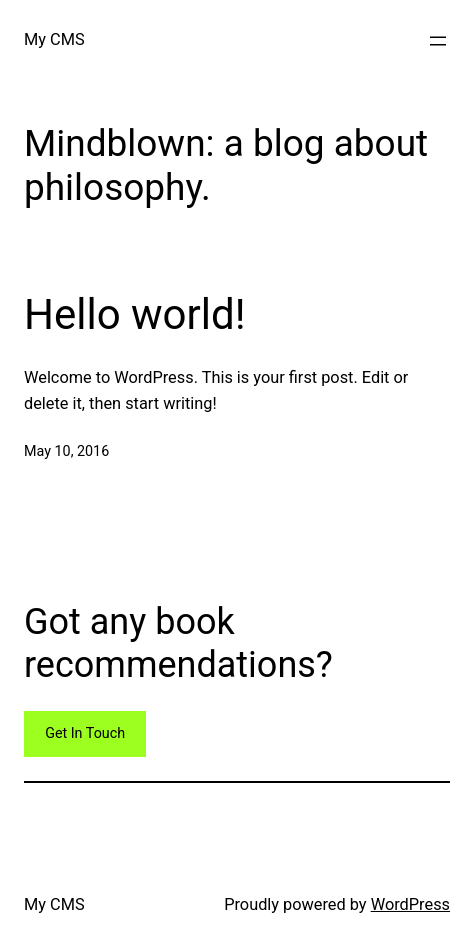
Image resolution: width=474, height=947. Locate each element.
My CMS (54, 39)
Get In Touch (85, 733)
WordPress (410, 904)
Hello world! (135, 314)
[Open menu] (438, 41)
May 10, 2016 (66, 451)
